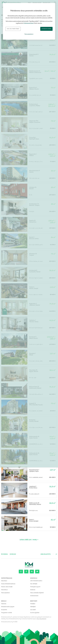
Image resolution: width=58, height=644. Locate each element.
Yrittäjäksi (33, 604)
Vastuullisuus (4, 590)
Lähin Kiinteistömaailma (36, 581)
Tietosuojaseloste (5, 593)
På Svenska (4, 554)
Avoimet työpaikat (35, 613)
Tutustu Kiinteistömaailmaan (8, 584)
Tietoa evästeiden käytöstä (37, 593)
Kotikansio (33, 590)
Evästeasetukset (34, 596)
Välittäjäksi (33, 607)
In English (13, 554)
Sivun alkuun (56, 554)
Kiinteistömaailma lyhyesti (8, 607)
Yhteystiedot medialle (7, 613)
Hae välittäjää (34, 584)
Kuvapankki (4, 610)
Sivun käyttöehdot (41, 619)
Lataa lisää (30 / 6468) (28, 540)
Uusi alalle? (33, 610)
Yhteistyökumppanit (35, 587)
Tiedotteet (4, 604)
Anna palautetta (46, 554)
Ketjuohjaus (4, 581)
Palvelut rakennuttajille (7, 587)
